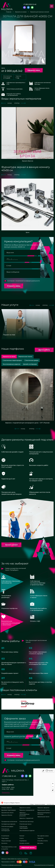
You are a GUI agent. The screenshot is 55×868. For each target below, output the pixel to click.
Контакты (4, 843)
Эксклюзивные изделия (27, 831)
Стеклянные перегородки (24, 827)
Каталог (22, 836)
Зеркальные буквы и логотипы (44, 813)
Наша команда (6, 841)
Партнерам (5, 838)
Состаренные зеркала (8, 824)
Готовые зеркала (7, 808)
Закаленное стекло (7, 813)
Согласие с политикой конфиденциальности (24, 281)
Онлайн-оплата (24, 843)
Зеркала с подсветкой (26, 818)
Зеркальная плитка (44, 810)
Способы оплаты (43, 841)
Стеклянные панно (25, 824)
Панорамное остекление (9, 822)
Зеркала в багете (7, 815)
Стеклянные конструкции (6, 830)
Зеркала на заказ (25, 808)
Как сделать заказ (43, 836)
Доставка (40, 843)
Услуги (22, 838)
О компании (5, 836)
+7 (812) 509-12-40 (30, 4)
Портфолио (23, 841)
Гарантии (40, 838)
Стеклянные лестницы (26, 822)
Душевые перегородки (9, 810)
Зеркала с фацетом (43, 808)
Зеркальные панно (43, 817)
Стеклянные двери (7, 826)
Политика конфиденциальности (12, 865)
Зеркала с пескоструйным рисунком (24, 814)
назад (7, 103)
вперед (20, 103)
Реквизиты (6, 792)
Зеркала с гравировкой (27, 810)
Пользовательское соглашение (44, 865)
